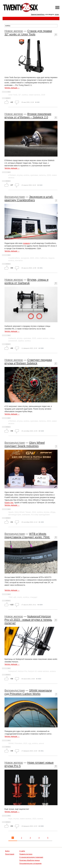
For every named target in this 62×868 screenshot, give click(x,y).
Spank (11, 512)
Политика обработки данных (30, 860)
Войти (7, 851)
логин (57, 14)
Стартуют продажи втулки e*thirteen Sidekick (28, 362)
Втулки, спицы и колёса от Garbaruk (26, 281)
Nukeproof (13, 671)
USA (37, 258)
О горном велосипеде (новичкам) (31, 857)
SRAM (11, 743)
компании (26, 515)
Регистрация (10, 854)
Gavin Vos (9, 503)
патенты (42, 175)
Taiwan (28, 512)
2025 (32, 258)
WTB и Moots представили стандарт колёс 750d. (27, 535)
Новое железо (14, 31)
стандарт (34, 597)
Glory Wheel (19, 512)
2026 (43, 95)
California (44, 258)
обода (53, 512)
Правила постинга (26, 854)
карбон (21, 341)
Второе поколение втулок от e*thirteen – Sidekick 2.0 (28, 116)
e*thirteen (12, 175)
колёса (25, 95)
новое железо (34, 95)
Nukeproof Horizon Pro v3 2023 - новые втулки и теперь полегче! (28, 620)
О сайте (22, 851)
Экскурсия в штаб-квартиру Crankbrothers (29, 198)
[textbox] (31, 26)
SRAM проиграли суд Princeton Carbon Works (28, 692)
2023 (25, 743)
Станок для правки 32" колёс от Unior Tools (28, 33)
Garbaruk (12, 338)
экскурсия (25, 258)
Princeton (18, 743)
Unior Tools (13, 95)
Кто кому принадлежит (40, 515)
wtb (15, 597)
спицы (52, 338)
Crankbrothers (14, 258)
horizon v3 (32, 671)
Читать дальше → (12, 88)
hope (10, 819)
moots (20, 597)
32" (20, 95)
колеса (53, 671)
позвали (26, 243)
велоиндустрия (15, 515)
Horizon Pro (22, 671)
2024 (49, 421)
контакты (19, 260)
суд (30, 743)
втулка (20, 175)
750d (10, 597)
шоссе (41, 743)
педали (51, 258)
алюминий (13, 341)
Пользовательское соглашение (30, 863)
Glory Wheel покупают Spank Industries (25, 444)
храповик (34, 175)
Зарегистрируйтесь (38, 14)
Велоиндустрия (15, 197)
